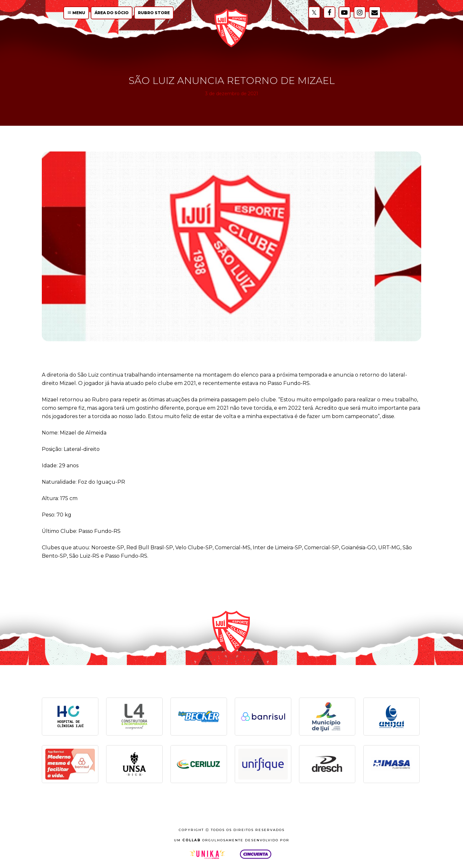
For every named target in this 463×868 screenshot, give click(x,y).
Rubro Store (154, 13)
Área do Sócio (112, 13)
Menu (77, 13)
